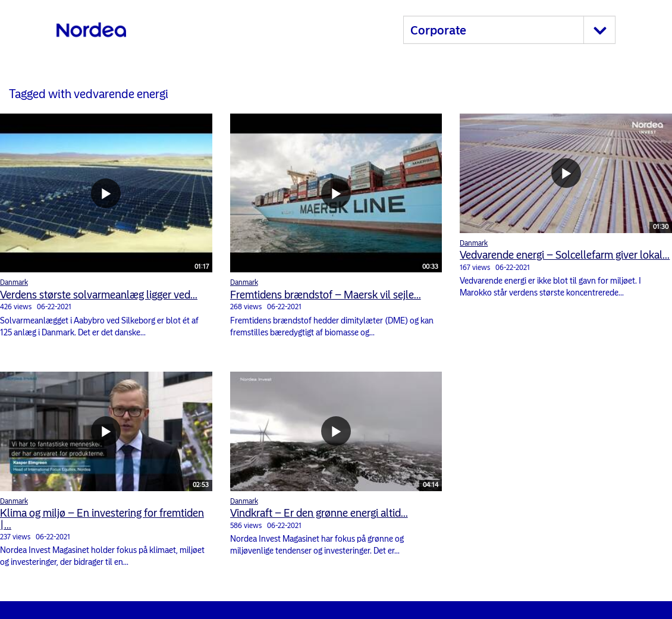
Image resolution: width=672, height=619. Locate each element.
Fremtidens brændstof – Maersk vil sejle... (326, 295)
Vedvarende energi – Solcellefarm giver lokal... (565, 255)
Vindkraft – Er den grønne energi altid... (319, 513)
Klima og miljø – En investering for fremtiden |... (102, 519)
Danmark (14, 282)
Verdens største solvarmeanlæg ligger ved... (99, 295)
